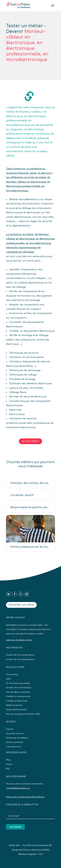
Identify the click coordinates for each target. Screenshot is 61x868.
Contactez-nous (13, 747)
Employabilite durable (16, 710)
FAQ (8, 769)
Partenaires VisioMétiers (17, 738)
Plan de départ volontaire (18, 692)
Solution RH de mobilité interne (20, 655)
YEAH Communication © (38, 845)
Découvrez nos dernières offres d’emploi (25, 797)
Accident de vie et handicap (19, 688)
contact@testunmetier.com (18, 788)
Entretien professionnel (17, 701)
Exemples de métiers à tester (19, 640)
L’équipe (10, 729)
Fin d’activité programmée (18, 683)
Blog (8, 760)
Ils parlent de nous (15, 734)
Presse (9, 764)
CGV (41, 854)
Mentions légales (27, 854)
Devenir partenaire (15, 742)
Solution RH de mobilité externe (20, 659)
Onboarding (12, 675)
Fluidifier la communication (18, 696)
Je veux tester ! (30, 441)
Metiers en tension (14, 705)
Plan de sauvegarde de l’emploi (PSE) (23, 714)
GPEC (9, 679)
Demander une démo (21, 605)
